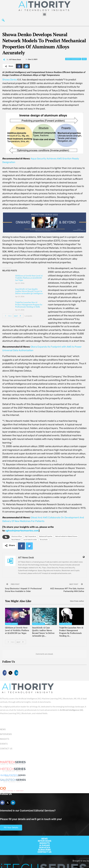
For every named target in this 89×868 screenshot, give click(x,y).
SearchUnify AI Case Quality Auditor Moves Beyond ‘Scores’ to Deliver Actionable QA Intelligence (29, 291)
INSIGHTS (45, 843)
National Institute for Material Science (66, 536)
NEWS (44, 839)
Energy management (73, 59)
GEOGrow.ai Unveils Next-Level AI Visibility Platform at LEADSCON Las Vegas (29, 278)
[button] (44, 14)
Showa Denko (10, 80)
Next (18, 316)
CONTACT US (44, 852)
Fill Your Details (11, 828)
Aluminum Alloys (17, 536)
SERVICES (45, 848)
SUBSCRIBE (44, 850)
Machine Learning (11, 624)
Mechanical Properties (46, 536)
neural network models (30, 540)
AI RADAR (45, 845)
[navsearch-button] (3, 21)
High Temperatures (31, 536)
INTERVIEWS (45, 841)
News (84, 59)
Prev (8, 316)
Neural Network (16, 540)
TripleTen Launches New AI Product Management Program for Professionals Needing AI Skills (29, 305)
